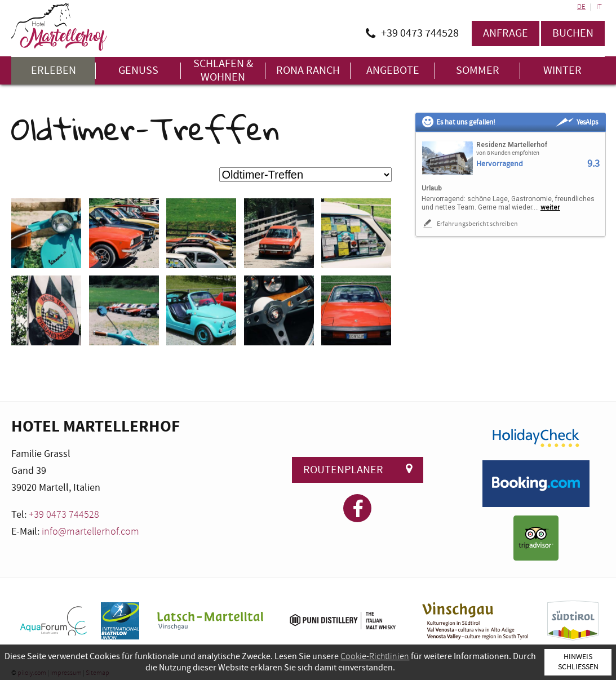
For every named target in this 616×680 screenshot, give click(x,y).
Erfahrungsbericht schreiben (470, 224)
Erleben (54, 71)
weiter (550, 207)
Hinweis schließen (578, 662)
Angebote (393, 71)
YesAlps (577, 122)
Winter (562, 71)
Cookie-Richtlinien (375, 656)
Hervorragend (500, 164)
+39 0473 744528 (64, 515)
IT (599, 7)
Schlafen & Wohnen (223, 71)
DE (581, 7)
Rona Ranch (308, 71)
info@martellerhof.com (90, 532)
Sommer (478, 71)
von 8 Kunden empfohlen (508, 153)
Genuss (138, 71)
